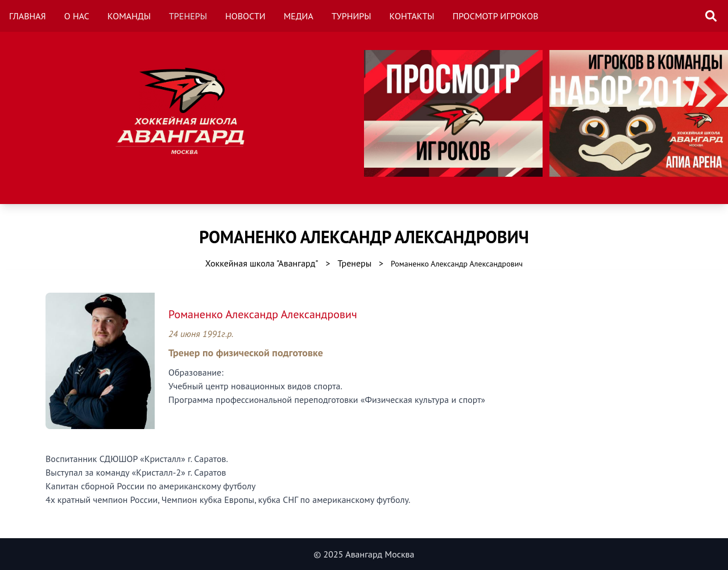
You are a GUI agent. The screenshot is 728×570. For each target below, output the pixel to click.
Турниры (351, 16)
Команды (129, 16)
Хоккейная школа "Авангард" (262, 263)
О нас (77, 16)
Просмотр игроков (496, 16)
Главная (28, 16)
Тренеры (188, 16)
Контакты (412, 16)
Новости (245, 16)
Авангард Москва (380, 554)
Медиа (299, 16)
